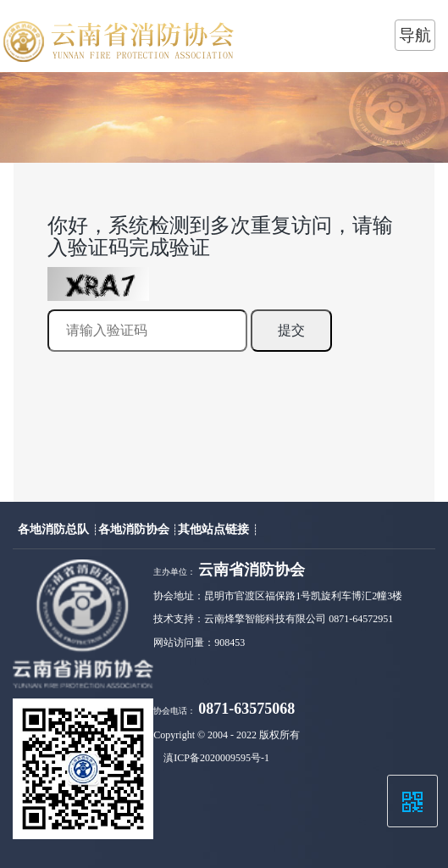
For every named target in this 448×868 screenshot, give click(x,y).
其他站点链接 (215, 529)
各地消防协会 (136, 529)
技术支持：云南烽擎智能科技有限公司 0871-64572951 (273, 619)
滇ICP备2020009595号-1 (216, 758)
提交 (291, 330)
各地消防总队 (55, 529)
